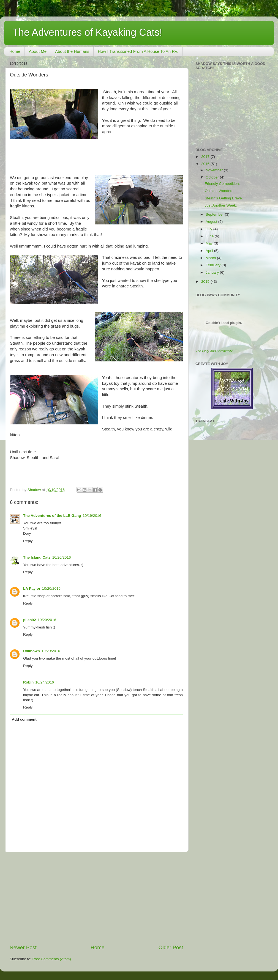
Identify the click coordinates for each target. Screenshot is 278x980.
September (215, 214)
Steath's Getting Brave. (224, 198)
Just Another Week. (221, 205)
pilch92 (30, 620)
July (209, 229)
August (212, 222)
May (210, 243)
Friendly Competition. (222, 184)
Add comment (24, 719)
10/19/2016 (92, 516)
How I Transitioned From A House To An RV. (138, 51)
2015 (206, 282)
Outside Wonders (219, 191)
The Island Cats (37, 557)
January (213, 272)
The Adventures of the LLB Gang (52, 516)
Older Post (171, 947)
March (211, 258)
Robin (28, 682)
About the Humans (72, 51)
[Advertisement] (96, 898)
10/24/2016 (45, 682)
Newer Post (23, 947)
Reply (28, 541)
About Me (38, 51)
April (210, 251)
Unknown (32, 651)
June (210, 236)
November (215, 170)
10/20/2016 (62, 557)
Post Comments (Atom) (52, 959)
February (214, 265)
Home (15, 51)
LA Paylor (32, 588)
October (213, 177)
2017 (206, 157)
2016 (206, 164)
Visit (214, 351)
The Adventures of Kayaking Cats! (87, 32)
